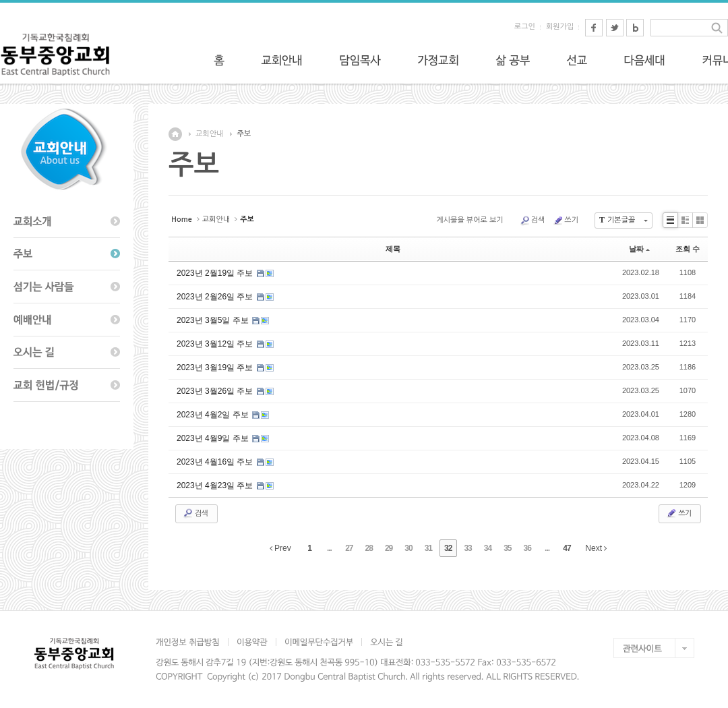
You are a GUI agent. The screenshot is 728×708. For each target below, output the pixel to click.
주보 (244, 134)
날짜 (639, 249)
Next (596, 548)
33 (467, 548)
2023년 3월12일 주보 (216, 344)
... (329, 548)
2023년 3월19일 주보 (216, 367)
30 (408, 548)
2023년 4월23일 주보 (216, 485)
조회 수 (688, 249)
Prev (280, 548)
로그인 (525, 27)
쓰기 (566, 220)
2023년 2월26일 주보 (216, 297)
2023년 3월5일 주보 (214, 320)
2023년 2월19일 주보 (216, 273)
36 (527, 548)
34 (488, 548)
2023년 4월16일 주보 (216, 462)
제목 (393, 249)
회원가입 (560, 27)
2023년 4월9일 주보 (214, 438)
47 (567, 548)
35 (507, 548)
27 (349, 548)
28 (369, 548)
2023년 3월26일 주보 (216, 391)
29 (389, 548)
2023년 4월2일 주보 (214, 415)
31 (428, 548)
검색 (533, 220)
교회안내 (209, 134)
